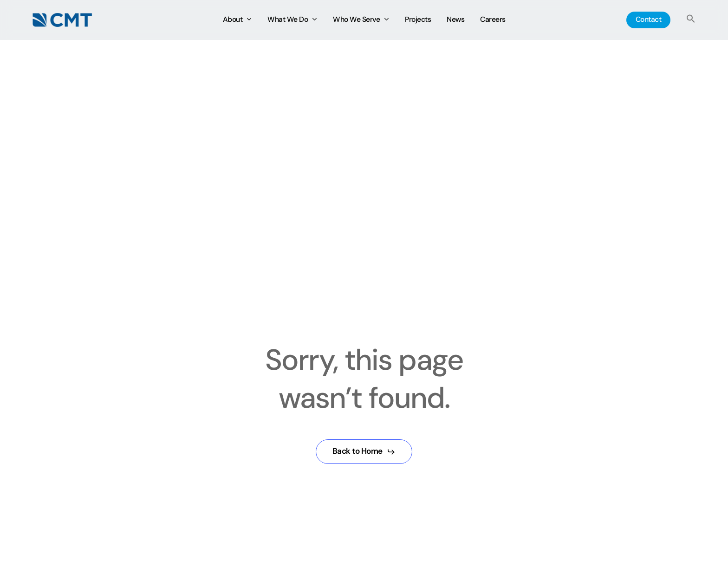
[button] (691, 20)
